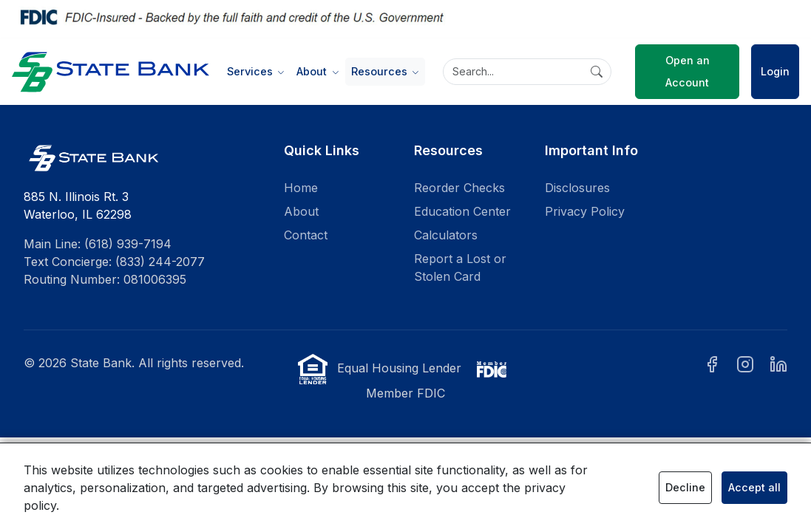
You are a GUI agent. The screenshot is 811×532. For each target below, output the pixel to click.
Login (775, 71)
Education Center (462, 211)
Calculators (446, 235)
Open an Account (688, 71)
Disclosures (577, 188)
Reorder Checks (459, 188)
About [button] (313, 71)
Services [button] (251, 71)
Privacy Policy (585, 211)
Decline (685, 487)
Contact (306, 235)
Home (301, 188)
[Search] (527, 72)
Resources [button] (381, 71)
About (301, 211)
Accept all (754, 487)
